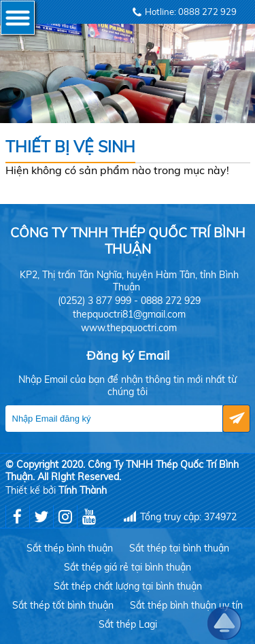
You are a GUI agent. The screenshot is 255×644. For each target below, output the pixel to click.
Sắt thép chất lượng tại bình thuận (128, 586)
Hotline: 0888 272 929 (191, 12)
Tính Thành (83, 490)
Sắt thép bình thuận (70, 548)
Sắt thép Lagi (128, 624)
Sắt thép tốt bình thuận (63, 605)
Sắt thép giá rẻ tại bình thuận (128, 567)
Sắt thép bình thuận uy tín (186, 605)
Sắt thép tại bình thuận (179, 548)
